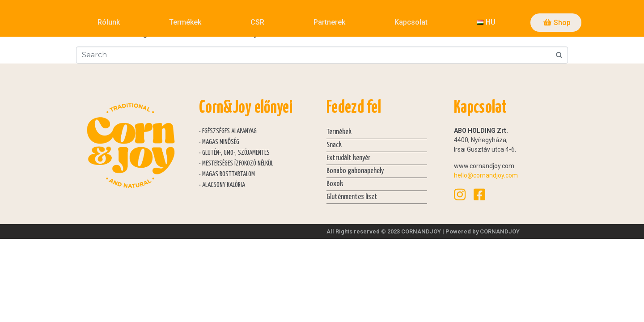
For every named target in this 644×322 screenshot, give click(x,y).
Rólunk (109, 22)
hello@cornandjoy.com (486, 175)
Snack (334, 145)
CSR (257, 22)
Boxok (335, 184)
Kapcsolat (411, 22)
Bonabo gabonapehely (355, 171)
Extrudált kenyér (348, 158)
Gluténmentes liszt (352, 197)
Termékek (185, 22)
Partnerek (329, 22)
